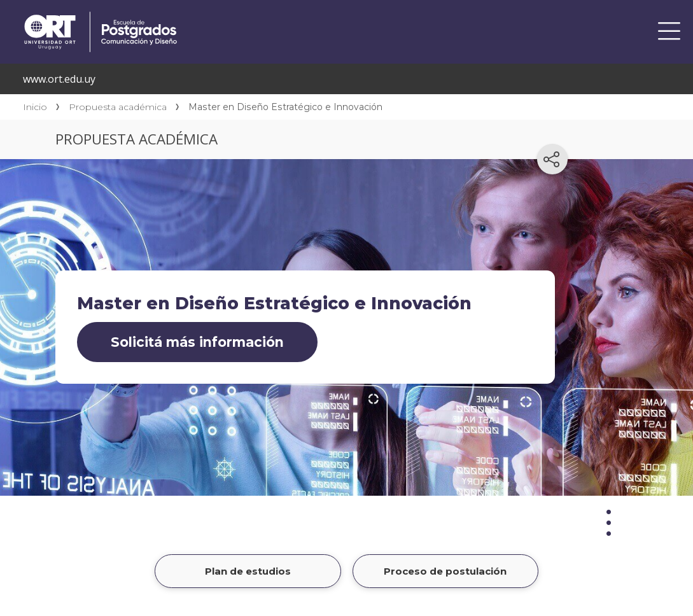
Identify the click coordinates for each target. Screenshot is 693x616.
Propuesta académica (118, 107)
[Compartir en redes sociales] (552, 159)
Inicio (35, 107)
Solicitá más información (197, 342)
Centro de (211, 14)
